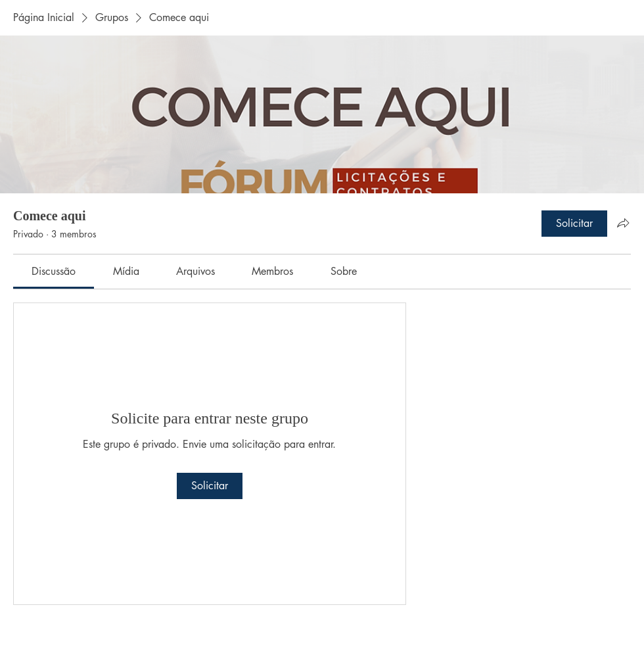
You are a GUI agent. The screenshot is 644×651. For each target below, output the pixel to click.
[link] (54, 271)
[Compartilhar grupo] (623, 223)
